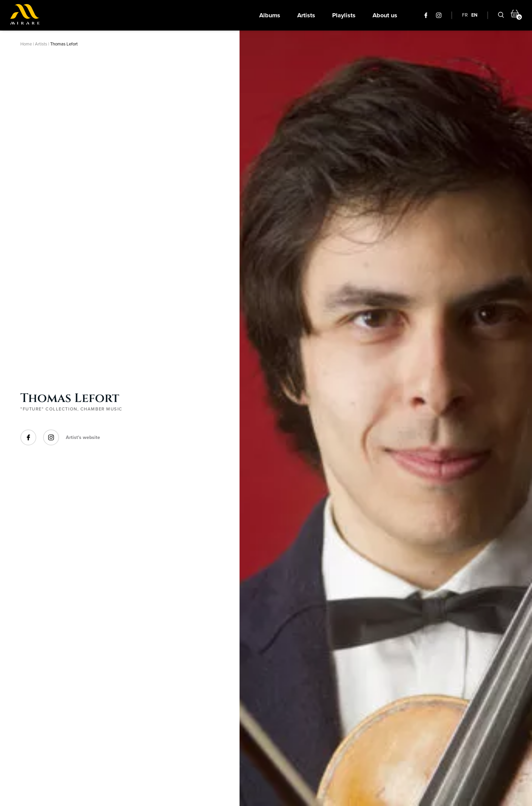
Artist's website (83, 437)
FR (465, 15)
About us (385, 15)
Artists (306, 15)
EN (474, 15)
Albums (270, 15)
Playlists (344, 15)
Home (26, 44)
